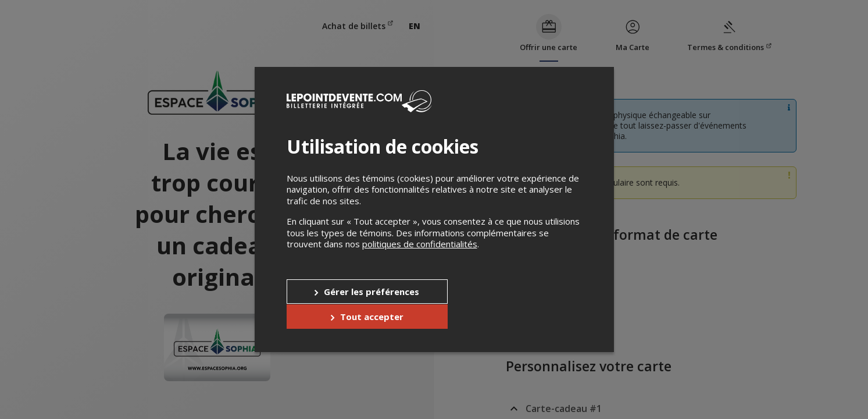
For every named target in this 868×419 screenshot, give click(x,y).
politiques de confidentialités (420, 257)
